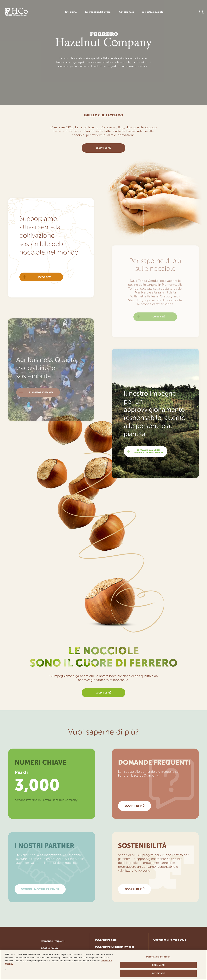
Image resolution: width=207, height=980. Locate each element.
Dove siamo (45, 289)
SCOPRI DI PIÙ (135, 806)
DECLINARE (158, 966)
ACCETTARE (158, 974)
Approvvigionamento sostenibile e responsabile (149, 464)
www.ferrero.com (106, 940)
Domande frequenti (53, 941)
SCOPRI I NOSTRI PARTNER (40, 889)
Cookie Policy (49, 948)
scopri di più (103, 148)
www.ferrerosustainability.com (114, 947)
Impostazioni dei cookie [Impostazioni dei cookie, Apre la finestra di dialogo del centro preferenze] (158, 958)
